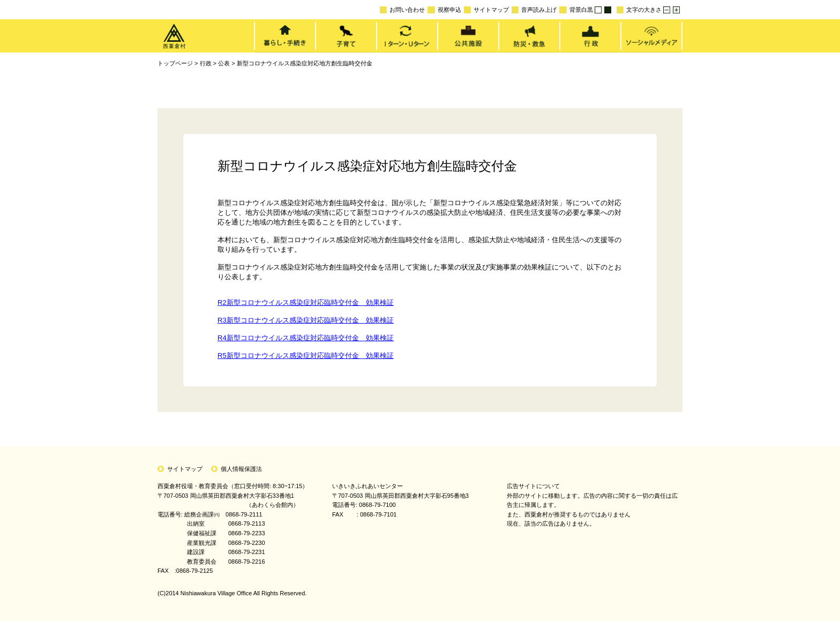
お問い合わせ (402, 10)
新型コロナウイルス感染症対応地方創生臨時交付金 (305, 63)
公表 (224, 63)
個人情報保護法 (241, 469)
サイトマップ (486, 10)
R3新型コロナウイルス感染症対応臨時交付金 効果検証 (306, 320)
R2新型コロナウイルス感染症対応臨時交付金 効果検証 (306, 302)
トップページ (175, 63)
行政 (206, 63)
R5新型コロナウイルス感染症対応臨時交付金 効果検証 (306, 356)
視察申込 (444, 10)
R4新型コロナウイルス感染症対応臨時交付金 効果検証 (306, 338)
